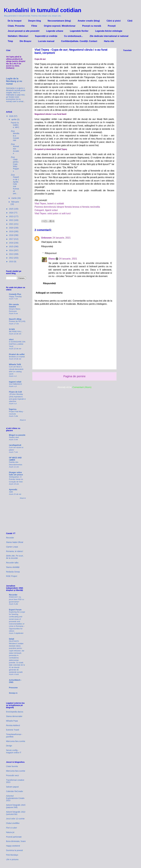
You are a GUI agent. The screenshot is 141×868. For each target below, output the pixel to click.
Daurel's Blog (15, 319)
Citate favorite (12, 766)
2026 (11, 116)
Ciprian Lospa (12, 547)
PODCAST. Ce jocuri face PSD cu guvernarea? (16, 599)
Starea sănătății (13, 567)
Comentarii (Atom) (82, 387)
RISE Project (12, 576)
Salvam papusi (12, 787)
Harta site (109, 41)
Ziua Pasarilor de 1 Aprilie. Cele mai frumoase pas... (15, 184)
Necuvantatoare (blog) (59, 21)
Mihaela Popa (12, 721)
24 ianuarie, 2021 (62, 238)
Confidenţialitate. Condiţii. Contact (79, 41)
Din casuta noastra (14, 306)
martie (14, 198)
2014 (11, 250)
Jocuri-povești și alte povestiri (24, 31)
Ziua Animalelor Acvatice (15, 149)
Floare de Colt (15, 392)
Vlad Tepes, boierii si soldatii (49, 204)
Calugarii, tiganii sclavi (46, 210)
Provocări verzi (12, 775)
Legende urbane (55, 31)
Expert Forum (15, 610)
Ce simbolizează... (73, 36)
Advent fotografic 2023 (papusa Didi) (16, 806)
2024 (11, 213)
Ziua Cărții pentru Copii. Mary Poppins (15, 164)
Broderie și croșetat (17, 357)
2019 (11, 231)
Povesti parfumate (14, 837)
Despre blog (35, 21)
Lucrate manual (46, 41)
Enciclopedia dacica (15, 712)
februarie (15, 202)
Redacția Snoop (13, 572)
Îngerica (13, 409)
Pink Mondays (12, 855)
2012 (11, 258)
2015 (11, 246)
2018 (11, 235)
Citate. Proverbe (16, 26)
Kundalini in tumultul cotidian (43, 10)
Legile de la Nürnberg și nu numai (14, 81)
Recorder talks (12, 563)
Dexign (9, 746)
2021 (11, 224)
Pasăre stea (14, 437)
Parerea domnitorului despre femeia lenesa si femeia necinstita (67, 207)
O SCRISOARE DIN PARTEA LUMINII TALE (17, 344)
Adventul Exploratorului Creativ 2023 (15, 798)
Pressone (13, 688)
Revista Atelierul (13, 725)
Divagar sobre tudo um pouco (16, 474)
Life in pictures (12, 859)
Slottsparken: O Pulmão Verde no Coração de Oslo (16, 479)
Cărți (130, 21)
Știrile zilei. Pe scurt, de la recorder (15, 557)
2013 (11, 254)
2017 (11, 239)
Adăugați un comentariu (49, 293)
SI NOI (12, 329)
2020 (11, 228)
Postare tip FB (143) (17, 321)
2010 (11, 262)
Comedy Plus (15, 294)
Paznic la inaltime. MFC (15, 125)
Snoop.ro (13, 693)
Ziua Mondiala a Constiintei (15, 136)
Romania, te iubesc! (15, 551)
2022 (11, 220)
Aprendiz (13, 490)
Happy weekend (13, 846)
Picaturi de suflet (17, 354)
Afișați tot (23, 420)
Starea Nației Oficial (15, 542)
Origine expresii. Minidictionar (60, 26)
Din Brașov (25, 41)
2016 (11, 243)
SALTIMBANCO (15, 384)
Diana (52, 259)
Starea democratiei (14, 716)
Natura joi (10, 832)
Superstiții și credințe (46, 36)
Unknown (46, 238)
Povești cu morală (92, 26)
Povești (112, 26)
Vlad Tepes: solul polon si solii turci (53, 213)
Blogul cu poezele (17, 435)
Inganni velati (15, 382)
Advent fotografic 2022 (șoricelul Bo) (16, 813)
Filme (34, 26)
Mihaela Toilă (15, 364)
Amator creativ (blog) (89, 21)
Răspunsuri (51, 253)
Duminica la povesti (14, 850)
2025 (11, 209)
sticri (11, 339)
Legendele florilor (79, 31)
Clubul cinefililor (13, 823)
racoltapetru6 (15, 445)
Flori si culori (11, 828)
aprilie (14, 119)
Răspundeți (47, 246)
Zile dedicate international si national (109, 36)
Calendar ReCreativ (15, 791)
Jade (11, 492)
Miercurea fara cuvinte (16, 741)
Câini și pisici (114, 21)
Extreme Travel (13, 730)
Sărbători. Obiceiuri (18, 36)
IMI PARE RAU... (16, 332)
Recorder (10, 538)
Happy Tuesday (15, 296)
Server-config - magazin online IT (14, 751)
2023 (11, 216)
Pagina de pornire (74, 376)
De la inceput (15, 21)
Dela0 (11, 639)
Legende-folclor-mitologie (109, 31)
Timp (10, 41)
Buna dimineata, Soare (16, 841)
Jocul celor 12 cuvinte (15, 819)
